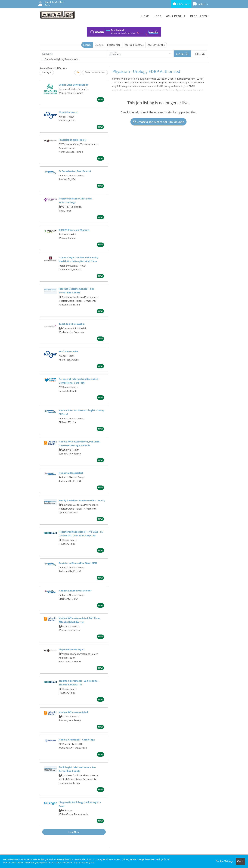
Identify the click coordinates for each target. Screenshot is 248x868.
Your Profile (176, 16)
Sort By (46, 72)
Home (145, 16)
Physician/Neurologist (72, 649)
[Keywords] (74, 54)
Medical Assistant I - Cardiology (77, 740)
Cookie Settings (224, 861)
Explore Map (114, 45)
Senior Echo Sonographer (73, 85)
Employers (201, 4)
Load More (74, 832)
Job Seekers (181, 4)
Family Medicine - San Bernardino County (82, 500)
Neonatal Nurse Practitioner (75, 591)
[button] (199, 54)
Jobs (158, 16)
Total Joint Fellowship (72, 324)
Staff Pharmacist (68, 351)
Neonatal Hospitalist (71, 473)
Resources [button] (198, 16)
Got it (240, 861)
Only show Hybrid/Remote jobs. (62, 59)
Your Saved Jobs (156, 45)
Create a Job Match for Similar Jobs (158, 122)
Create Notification (95, 72)
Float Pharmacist (69, 112)
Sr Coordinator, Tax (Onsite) (75, 171)
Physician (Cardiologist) (73, 140)
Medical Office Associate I (73, 712)
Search (87, 45)
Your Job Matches (134, 45)
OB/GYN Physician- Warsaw (74, 230)
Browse (99, 45)
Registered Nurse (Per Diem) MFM (78, 563)
